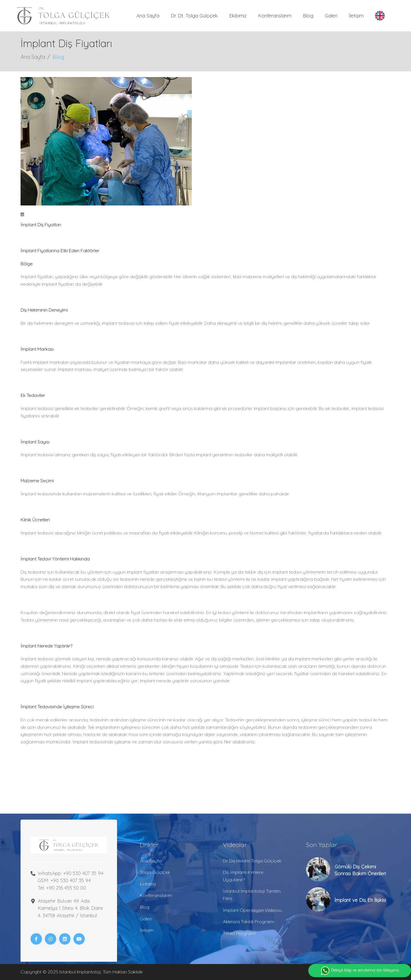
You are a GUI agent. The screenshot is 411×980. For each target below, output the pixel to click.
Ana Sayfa (148, 16)
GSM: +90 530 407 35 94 (64, 880)
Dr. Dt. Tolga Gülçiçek (194, 16)
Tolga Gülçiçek (155, 872)
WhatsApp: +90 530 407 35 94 (70, 873)
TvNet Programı (239, 933)
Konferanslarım (275, 16)
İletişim (356, 16)
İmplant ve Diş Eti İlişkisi (360, 900)
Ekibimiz (238, 16)
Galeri (331, 16)
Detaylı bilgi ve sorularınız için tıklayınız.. (360, 971)
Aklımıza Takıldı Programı (248, 921)
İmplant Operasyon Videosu (252, 910)
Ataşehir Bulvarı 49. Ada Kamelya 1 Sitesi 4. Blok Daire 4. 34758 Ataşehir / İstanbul (70, 908)
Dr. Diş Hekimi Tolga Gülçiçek (252, 861)
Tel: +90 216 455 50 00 (62, 888)
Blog (308, 16)
